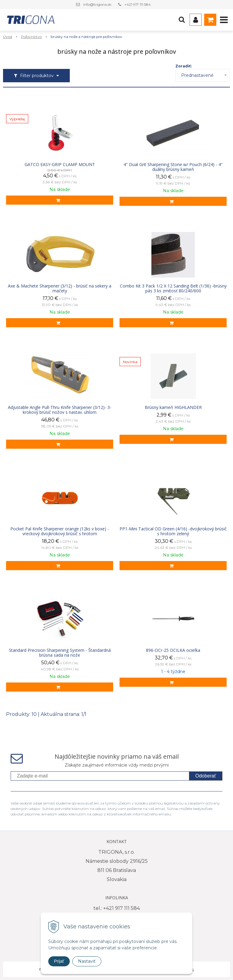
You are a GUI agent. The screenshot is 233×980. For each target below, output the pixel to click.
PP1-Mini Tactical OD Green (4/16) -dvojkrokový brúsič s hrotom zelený (173, 531)
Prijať (59, 961)
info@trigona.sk (97, 4)
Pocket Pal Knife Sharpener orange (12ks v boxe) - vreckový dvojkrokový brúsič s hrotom (60, 531)
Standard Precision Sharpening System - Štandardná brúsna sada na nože (60, 653)
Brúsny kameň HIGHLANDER (173, 407)
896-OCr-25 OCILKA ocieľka (173, 650)
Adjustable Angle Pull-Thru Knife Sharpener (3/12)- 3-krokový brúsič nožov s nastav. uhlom (60, 410)
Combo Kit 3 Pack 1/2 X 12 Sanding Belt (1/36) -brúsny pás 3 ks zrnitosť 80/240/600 (173, 288)
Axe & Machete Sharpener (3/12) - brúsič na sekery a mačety (60, 288)
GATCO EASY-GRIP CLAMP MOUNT (60, 165)
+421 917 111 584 (138, 4)
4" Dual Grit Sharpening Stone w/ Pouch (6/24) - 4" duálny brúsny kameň (173, 167)
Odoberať (206, 776)
